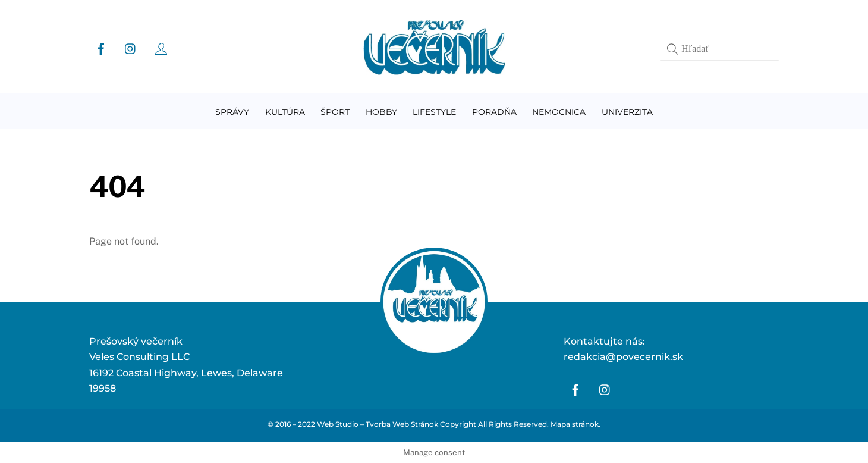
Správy (232, 112)
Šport (335, 112)
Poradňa (494, 112)
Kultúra (285, 112)
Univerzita (627, 112)
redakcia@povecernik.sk (623, 357)
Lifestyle (434, 112)
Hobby (381, 112)
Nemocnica (559, 112)
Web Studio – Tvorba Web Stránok (378, 424)
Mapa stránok (575, 424)
